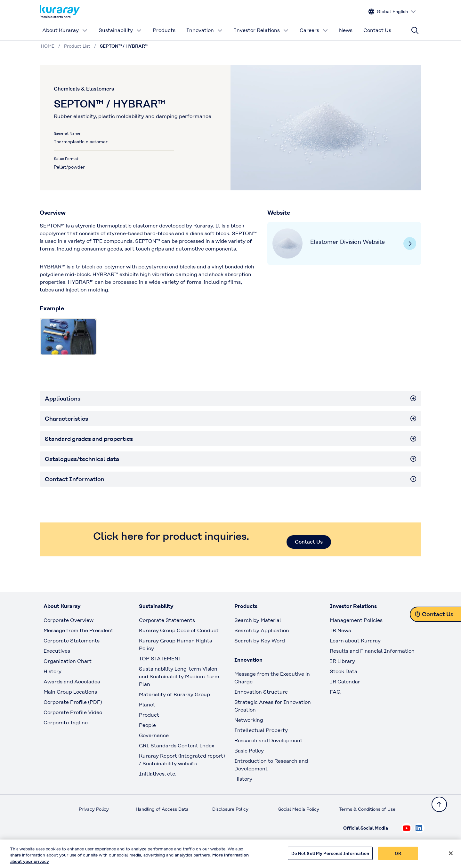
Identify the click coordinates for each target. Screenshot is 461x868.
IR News (340, 630)
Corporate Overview (69, 620)
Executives (57, 651)
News (346, 30)
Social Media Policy (299, 809)
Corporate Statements (72, 641)
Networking (249, 720)
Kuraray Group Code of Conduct (179, 630)
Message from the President (78, 630)
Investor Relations (261, 30)
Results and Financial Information (372, 651)
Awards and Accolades (72, 682)
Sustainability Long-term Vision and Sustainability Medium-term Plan (179, 677)
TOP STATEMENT (160, 659)
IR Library (342, 661)
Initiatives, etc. (158, 774)
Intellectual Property (261, 730)
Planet (147, 705)
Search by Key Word (260, 641)
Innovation (205, 30)
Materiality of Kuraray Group (174, 694)
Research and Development (268, 741)
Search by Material (258, 620)
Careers (314, 30)
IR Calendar (345, 682)
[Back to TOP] (439, 804)
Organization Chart (68, 661)
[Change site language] (392, 12)
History (53, 671)
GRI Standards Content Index (177, 746)
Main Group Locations (70, 692)
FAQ (335, 692)
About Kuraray (65, 30)
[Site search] (415, 30)
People (147, 725)
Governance (154, 735)
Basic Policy (249, 751)
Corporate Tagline (66, 723)
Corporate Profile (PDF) (73, 702)
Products (164, 30)
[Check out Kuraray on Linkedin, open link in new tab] (419, 828)
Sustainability (120, 30)
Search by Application (262, 630)
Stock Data (344, 671)
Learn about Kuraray (355, 641)
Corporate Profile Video (73, 712)
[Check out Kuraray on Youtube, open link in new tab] (407, 828)
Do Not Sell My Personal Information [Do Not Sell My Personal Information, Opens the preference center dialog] (330, 856)
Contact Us (377, 30)
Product (149, 715)
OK (398, 856)
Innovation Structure (261, 692)
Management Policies (356, 620)
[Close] (451, 856)
